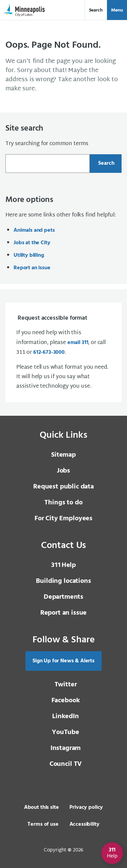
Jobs (63, 471)
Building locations (63, 581)
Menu (117, 10)
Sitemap (63, 455)
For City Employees (63, 519)
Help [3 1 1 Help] (63, 565)
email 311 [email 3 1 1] (78, 343)
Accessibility (84, 824)
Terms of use (43, 824)
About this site (41, 807)
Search (96, 10)
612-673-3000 (49, 352)
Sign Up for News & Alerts (63, 661)
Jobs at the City (32, 243)
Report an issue (32, 268)
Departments (63, 597)
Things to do (63, 503)
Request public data (63, 487)
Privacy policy (86, 807)
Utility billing (29, 255)
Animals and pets (34, 230)
